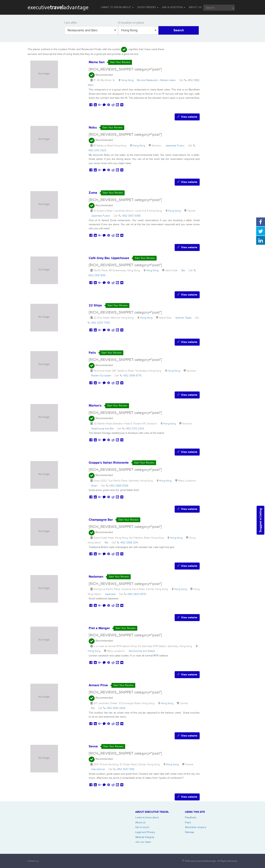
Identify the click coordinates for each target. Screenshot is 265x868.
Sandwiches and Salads (143, 651)
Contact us (33, 861)
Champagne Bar (101, 520)
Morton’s (95, 406)
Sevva (93, 746)
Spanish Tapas (184, 318)
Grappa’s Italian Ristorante (109, 463)
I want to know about (147, 817)
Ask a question (174, 7)
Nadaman (96, 577)
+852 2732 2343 (135, 429)
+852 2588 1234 (129, 543)
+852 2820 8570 (136, 594)
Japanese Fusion (176, 146)
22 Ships (95, 305)
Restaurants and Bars (92, 30)
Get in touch (142, 827)
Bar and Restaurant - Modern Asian (157, 80)
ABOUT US (195, 7)
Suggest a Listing (260, 520)
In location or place (131, 23)
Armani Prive (98, 685)
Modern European (102, 376)
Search (179, 30)
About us (140, 822)
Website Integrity (145, 837)
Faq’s (188, 822)
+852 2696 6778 (132, 376)
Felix (92, 353)
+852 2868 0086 (119, 486)
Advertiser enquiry (196, 827)
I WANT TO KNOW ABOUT (117, 7)
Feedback (191, 817)
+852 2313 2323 (97, 150)
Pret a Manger (99, 628)
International (99, 769)
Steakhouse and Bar (103, 429)
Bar (184, 270)
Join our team (143, 842)
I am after (71, 23)
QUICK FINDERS (148, 7)
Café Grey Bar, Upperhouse (109, 258)
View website (187, 117)
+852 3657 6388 (131, 216)
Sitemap (189, 832)
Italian (95, 486)
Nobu (93, 128)
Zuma (93, 193)
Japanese (111, 594)
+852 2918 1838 (97, 275)
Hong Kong (139, 30)
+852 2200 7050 (100, 323)
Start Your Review (120, 62)
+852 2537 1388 (125, 769)
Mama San (97, 62)
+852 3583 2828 (116, 708)
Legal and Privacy (145, 832)
